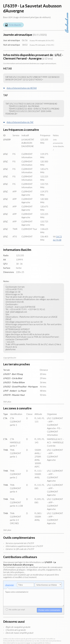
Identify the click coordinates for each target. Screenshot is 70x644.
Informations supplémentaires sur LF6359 (24, 546)
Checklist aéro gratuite (16, 630)
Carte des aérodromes (67, 7)
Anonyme (9, 585)
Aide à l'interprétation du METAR (22, 88)
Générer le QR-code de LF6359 (20, 549)
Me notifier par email (15, 610)
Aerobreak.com (67, 23)
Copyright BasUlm (10, 358)
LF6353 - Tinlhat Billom (14, 382)
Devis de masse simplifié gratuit (19, 633)
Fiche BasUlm (15, 25)
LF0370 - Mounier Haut (14, 395)
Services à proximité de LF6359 (20, 543)
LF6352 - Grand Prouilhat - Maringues (20, 387)
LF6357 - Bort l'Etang (13, 374)
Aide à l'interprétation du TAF (20, 122)
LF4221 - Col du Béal (13, 378)
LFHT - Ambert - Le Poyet (15, 391)
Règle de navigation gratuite (18, 627)
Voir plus (7, 402)
